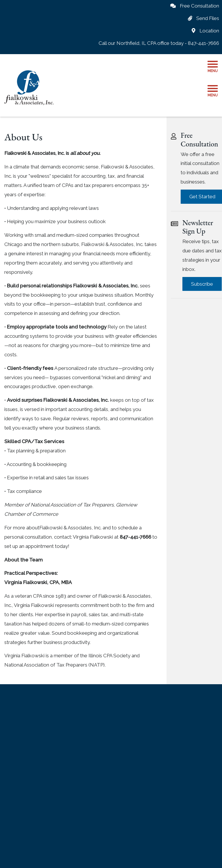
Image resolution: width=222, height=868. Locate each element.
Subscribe (202, 284)
